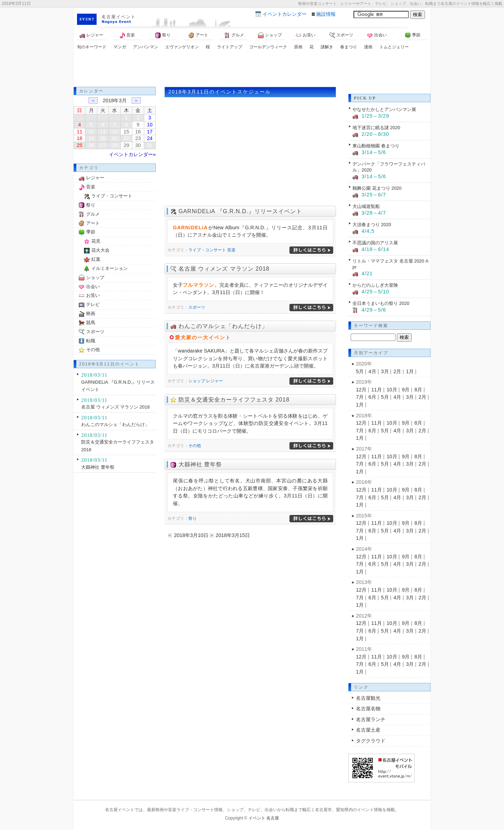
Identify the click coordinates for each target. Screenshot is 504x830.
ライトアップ (230, 47)
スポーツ (341, 35)
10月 (392, 390)
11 (79, 132)
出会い (377, 35)
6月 (372, 397)
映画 (91, 313)
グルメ (234, 35)
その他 (195, 446)
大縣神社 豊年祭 (200, 464)
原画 (298, 47)
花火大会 (100, 250)
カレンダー (285, 14)
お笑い (306, 35)
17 (150, 132)
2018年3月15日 (233, 535)
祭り (163, 35)
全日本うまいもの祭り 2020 (381, 303)
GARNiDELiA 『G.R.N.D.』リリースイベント (240, 211)
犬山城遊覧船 (366, 206)
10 (150, 125)
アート (198, 35)
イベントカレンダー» (132, 154)
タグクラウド (371, 741)
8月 (418, 390)
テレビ (93, 304)
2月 (397, 371)
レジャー (91, 35)
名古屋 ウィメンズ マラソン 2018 (224, 269)
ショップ (270, 35)
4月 (372, 371)
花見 (96, 241)
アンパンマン (146, 47)
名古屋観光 (368, 698)
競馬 (91, 323)
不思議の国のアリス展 (375, 243)
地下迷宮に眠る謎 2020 (376, 128)
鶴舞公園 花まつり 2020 (377, 188)
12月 (361, 390)
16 (138, 132)
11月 (377, 390)
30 (138, 145)
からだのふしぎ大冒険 (375, 285)
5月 (360, 371)
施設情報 (326, 14)
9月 (406, 390)
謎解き (327, 47)
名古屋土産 (368, 730)
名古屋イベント (119, 17)
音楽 (127, 35)
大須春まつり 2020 (372, 225)
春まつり (349, 47)
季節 (413, 35)
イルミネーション (110, 268)
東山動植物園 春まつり (376, 146)
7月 (360, 397)
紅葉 (96, 259)
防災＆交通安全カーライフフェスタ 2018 (234, 400)
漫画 (368, 47)
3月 (385, 371)
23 (138, 138)
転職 (91, 341)
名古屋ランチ (371, 719)
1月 (410, 371)
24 (150, 138)
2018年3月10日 (191, 535)
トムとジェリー (394, 47)
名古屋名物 (368, 709)
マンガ (120, 47)
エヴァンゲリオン (182, 47)
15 (126, 132)
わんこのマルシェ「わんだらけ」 (223, 326)
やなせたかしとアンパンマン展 (384, 109)
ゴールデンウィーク (268, 47)
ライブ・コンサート (207, 250)
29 (126, 145)
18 (79, 138)
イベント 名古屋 (264, 818)
